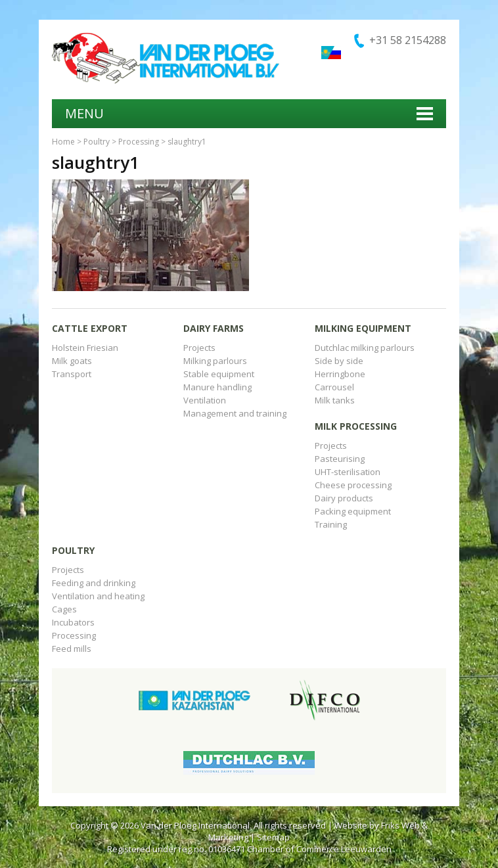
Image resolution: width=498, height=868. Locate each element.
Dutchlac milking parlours (365, 348)
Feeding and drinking (94, 583)
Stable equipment (219, 374)
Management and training (235, 413)
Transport (72, 374)
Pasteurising (340, 459)
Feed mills (72, 649)
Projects (199, 348)
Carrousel (334, 387)
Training (331, 524)
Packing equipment (353, 511)
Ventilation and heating (98, 596)
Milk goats (72, 361)
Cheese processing (353, 485)
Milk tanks (335, 400)
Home (63, 142)
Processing (139, 142)
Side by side (339, 361)
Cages (64, 609)
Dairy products (344, 498)
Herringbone (340, 374)
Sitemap (273, 837)
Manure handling (217, 387)
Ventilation (205, 400)
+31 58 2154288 (408, 40)
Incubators (73, 622)
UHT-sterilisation (348, 472)
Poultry (97, 142)
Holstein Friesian (85, 348)
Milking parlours (215, 361)
